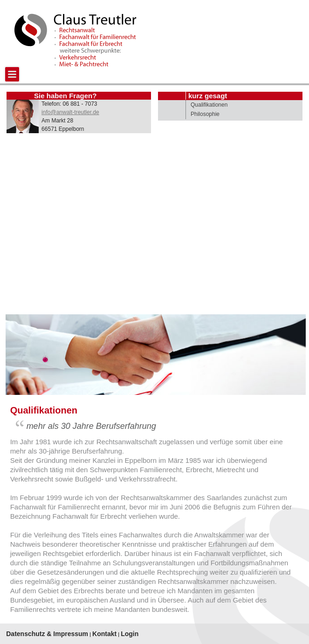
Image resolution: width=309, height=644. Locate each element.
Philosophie (205, 114)
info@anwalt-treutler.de (70, 112)
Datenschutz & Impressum (47, 634)
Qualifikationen (209, 105)
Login (130, 634)
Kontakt (104, 634)
